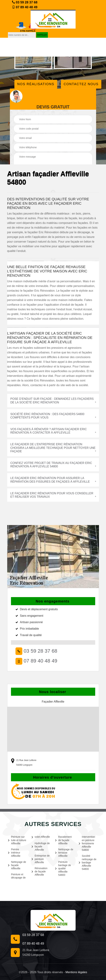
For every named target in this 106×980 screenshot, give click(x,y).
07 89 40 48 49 (25, 7)
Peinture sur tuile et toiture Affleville (17, 840)
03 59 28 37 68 (25, 2)
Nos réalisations (36, 84)
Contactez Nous (81, 84)
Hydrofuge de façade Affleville (41, 846)
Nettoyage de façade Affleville (17, 865)
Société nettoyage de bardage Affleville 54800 (88, 862)
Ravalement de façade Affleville (64, 840)
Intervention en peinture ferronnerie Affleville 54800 (87, 843)
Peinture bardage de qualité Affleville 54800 (63, 869)
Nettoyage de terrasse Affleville (64, 853)
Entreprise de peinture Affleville (41, 859)
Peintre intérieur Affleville (14, 853)
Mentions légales (76, 972)
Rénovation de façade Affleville (40, 871)
